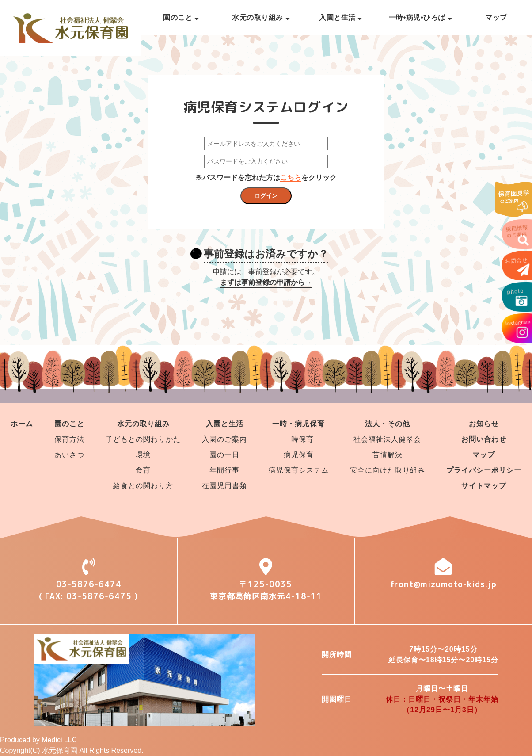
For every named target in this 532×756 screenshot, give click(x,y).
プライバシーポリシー (484, 470)
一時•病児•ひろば (420, 17)
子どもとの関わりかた (143, 439)
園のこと (181, 17)
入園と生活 (341, 17)
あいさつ (69, 455)
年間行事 (224, 470)
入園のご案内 (224, 439)
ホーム (22, 424)
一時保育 (299, 439)
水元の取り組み (261, 17)
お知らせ (484, 424)
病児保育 (299, 455)
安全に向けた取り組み (388, 470)
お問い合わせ (484, 439)
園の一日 (224, 455)
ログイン (266, 196)
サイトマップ (484, 486)
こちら (291, 178)
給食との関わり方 (143, 486)
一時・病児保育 (298, 424)
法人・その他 (388, 424)
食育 (143, 470)
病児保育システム (299, 470)
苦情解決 (388, 455)
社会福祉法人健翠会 (387, 439)
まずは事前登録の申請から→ (266, 282)
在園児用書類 (224, 486)
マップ (496, 17)
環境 (143, 455)
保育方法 (69, 439)
